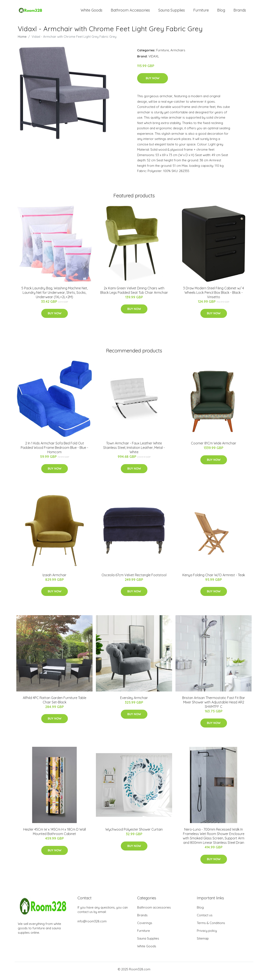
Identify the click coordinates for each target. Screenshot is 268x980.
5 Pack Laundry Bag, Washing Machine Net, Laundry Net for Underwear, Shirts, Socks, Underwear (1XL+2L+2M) (55, 296)
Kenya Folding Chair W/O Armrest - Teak (214, 579)
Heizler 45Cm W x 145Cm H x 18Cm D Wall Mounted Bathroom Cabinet (55, 835)
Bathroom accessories (154, 911)
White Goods (91, 12)
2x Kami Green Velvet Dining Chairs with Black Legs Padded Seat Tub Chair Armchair (134, 294)
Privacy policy (207, 934)
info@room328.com (92, 925)
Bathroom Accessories (130, 12)
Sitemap (203, 942)
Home (22, 40)
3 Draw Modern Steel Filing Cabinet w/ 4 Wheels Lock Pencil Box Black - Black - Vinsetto (214, 296)
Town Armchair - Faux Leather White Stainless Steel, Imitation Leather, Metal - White (134, 451)
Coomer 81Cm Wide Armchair (214, 447)
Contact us (205, 919)
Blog (221, 12)
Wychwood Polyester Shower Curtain (134, 833)
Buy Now (153, 82)
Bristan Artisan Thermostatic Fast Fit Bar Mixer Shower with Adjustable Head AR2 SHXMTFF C (214, 706)
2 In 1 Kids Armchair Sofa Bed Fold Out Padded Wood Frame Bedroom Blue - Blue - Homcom (54, 451)
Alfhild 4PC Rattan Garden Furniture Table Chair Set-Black (55, 704)
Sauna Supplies (172, 12)
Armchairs (178, 54)
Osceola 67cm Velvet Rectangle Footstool (134, 579)
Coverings (145, 926)
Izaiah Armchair (54, 579)
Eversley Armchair (134, 701)
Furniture (201, 12)
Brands (240, 12)
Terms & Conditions (211, 926)
